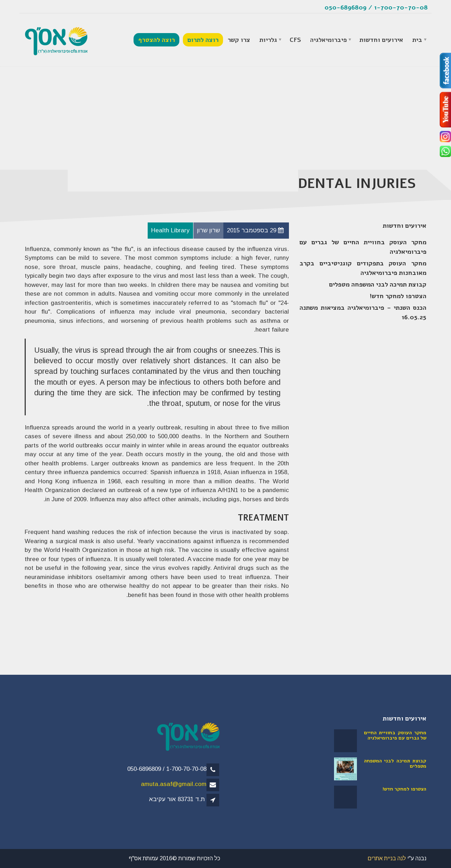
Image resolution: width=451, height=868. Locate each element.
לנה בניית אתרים (387, 858)
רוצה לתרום (203, 40)
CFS (295, 40)
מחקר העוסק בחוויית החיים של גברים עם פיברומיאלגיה (363, 247)
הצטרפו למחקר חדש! (398, 296)
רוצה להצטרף (156, 40)
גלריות (268, 40)
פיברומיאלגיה (328, 40)
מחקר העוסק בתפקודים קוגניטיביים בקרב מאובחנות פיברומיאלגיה (363, 268)
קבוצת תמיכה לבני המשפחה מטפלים (378, 284)
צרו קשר (239, 40)
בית (417, 40)
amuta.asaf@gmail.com (174, 784)
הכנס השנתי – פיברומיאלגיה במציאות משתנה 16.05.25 (363, 312)
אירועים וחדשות (381, 40)
